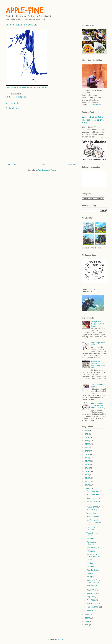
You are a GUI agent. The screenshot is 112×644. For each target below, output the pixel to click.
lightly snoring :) (93, 548)
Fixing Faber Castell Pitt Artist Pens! (97, 324)
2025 (87, 434)
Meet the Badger (93, 570)
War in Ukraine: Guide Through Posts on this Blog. (93, 120)
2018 (87, 458)
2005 (87, 625)
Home (42, 164)
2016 (87, 465)
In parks (90, 573)
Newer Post (12, 164)
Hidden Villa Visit (93, 517)
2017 (87, 461)
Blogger (61, 639)
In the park (91, 551)
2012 (87, 478)
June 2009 (91, 593)
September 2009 (93, 501)
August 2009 (92, 507)
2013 (87, 475)
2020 (87, 451)
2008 (87, 615)
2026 (87, 431)
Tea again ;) (91, 577)
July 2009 (91, 590)
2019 (87, 454)
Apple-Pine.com (96, 105)
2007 (87, 618)
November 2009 (93, 495)
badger (14, 97)
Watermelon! (91, 513)
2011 (87, 482)
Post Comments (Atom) (47, 170)
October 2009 (92, 498)
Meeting (90, 563)
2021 (87, 448)
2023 (87, 441)
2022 (87, 444)
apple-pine (44, 88)
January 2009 (92, 610)
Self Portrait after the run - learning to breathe (94, 522)
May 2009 (91, 597)
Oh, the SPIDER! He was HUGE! (16, 88)
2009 (87, 488)
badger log (22, 97)
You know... (91, 539)
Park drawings (92, 510)
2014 (87, 471)
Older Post (73, 164)
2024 (87, 437)
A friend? (90, 560)
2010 (87, 485)
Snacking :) (91, 567)
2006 (87, 621)
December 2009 (93, 491)
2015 (87, 468)
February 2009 (93, 607)
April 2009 (91, 600)
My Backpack (92, 586)
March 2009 (92, 604)
